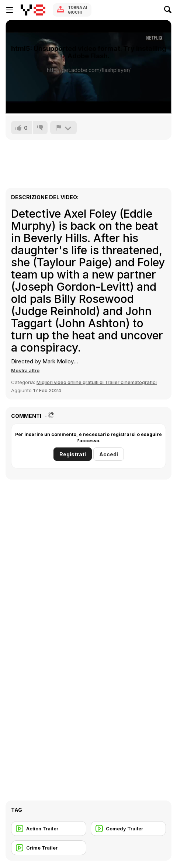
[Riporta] (63, 128)
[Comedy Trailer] (128, 829)
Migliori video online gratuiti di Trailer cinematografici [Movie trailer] (97, 382)
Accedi (109, 454)
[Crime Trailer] (49, 848)
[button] (25, 370)
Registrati (73, 454)
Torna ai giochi (77, 10)
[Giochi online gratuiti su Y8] (33, 10)
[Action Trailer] (49, 829)
